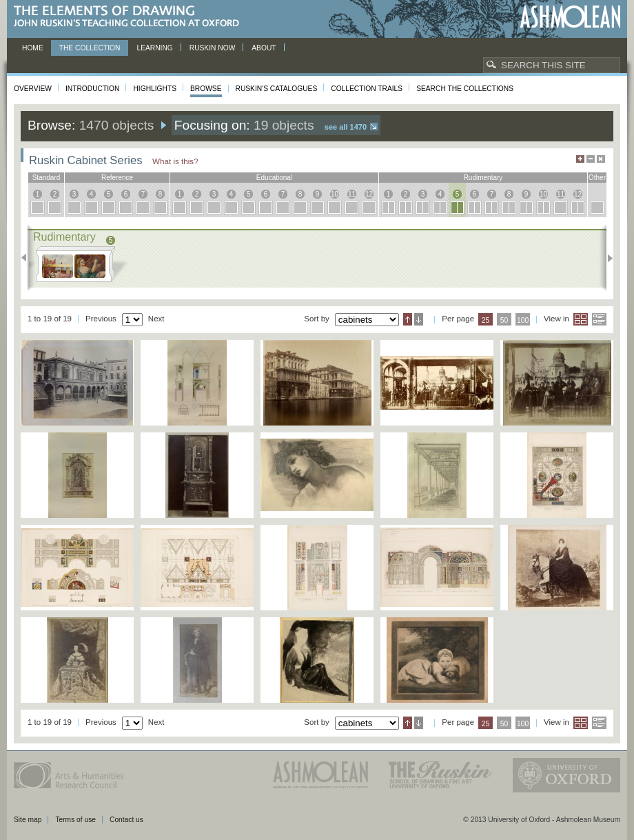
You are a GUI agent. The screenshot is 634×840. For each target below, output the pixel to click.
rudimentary (483, 178)
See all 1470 (346, 127)
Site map (28, 820)
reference (117, 178)
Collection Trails (367, 89)
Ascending (408, 319)
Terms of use (75, 820)
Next (606, 258)
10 (335, 194)
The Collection (90, 48)
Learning (154, 48)
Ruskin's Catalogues (277, 89)
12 (369, 194)
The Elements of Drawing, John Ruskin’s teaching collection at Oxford (131, 17)
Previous (28, 258)
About (264, 48)
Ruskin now (213, 48)
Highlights (155, 89)
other (597, 178)
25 (486, 320)
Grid (581, 319)
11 (352, 194)
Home (33, 48)
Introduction (92, 89)
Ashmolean (570, 17)
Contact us (126, 820)
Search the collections (465, 89)
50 (504, 320)
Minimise (591, 159)
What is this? (175, 161)
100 (523, 320)
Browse (206, 89)
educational (274, 178)
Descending (419, 319)
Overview (33, 89)
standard (47, 178)
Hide (601, 159)
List (599, 319)
